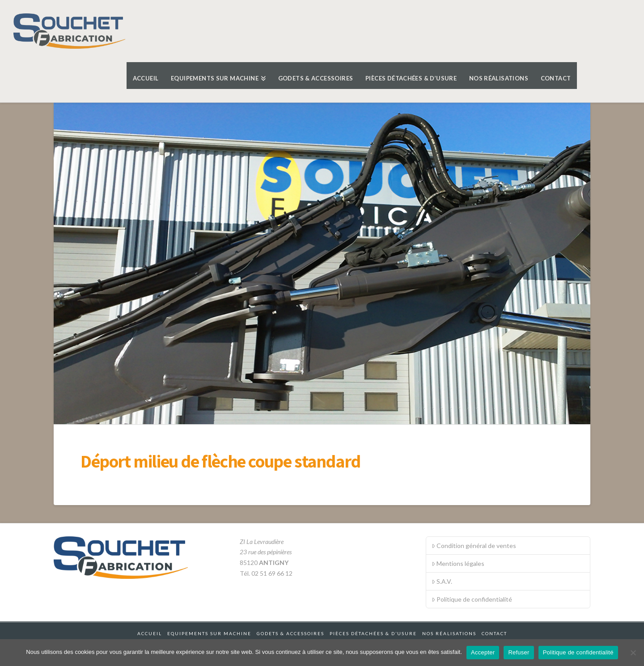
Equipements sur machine (209, 633)
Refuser (519, 652)
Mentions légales (458, 563)
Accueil (150, 633)
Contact (494, 633)
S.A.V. (442, 581)
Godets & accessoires (290, 633)
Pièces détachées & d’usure (373, 633)
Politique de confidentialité (472, 599)
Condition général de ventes (474, 546)
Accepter (483, 652)
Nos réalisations (449, 633)
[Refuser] (633, 653)
